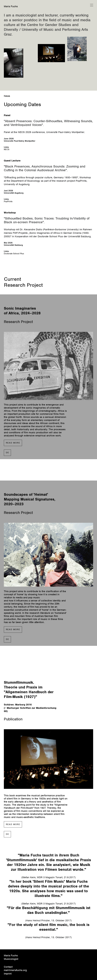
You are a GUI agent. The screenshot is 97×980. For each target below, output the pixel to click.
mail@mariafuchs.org (15, 970)
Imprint (8, 974)
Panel (7, 115)
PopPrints (8, 201)
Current (12, 279)
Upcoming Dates (22, 104)
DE (8, 453)
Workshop (10, 213)
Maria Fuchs (11, 6)
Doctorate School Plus (14, 254)
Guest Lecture (12, 161)
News (7, 96)
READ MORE (13, 443)
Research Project (23, 285)
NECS (7, 149)
